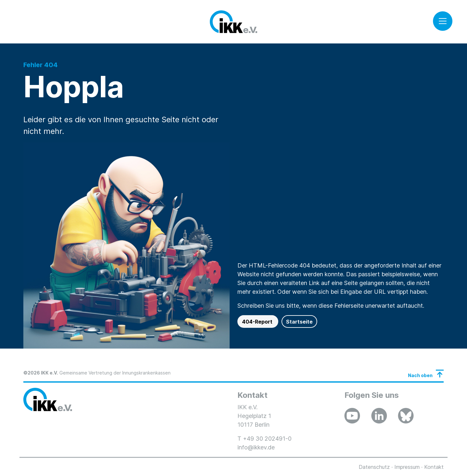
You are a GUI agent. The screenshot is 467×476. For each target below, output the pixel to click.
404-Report (258, 322)
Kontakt (434, 467)
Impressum (407, 467)
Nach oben (420, 375)
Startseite (299, 322)
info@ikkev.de (256, 447)
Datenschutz (374, 467)
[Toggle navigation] (443, 21)
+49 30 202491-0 (267, 439)
